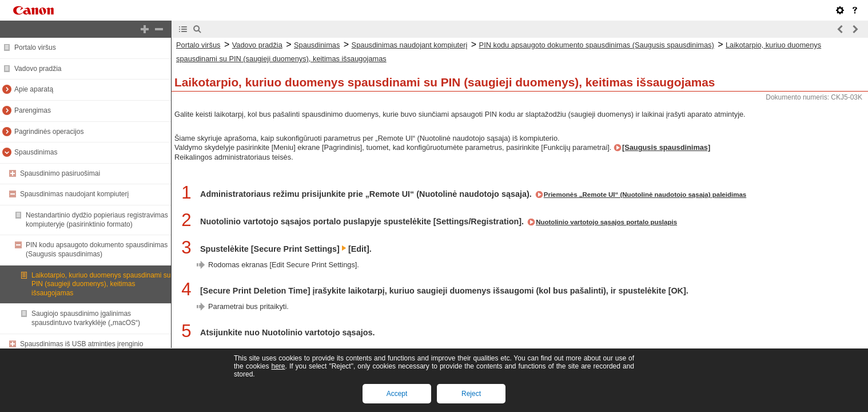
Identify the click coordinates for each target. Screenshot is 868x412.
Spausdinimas (36, 152)
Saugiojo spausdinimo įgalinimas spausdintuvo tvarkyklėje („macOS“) (86, 318)
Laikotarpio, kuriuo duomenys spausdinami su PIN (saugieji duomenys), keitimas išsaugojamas (101, 284)
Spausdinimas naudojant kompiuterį (74, 194)
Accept (397, 394)
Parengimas (33, 110)
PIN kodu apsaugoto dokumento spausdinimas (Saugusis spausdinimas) (97, 249)
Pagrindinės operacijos (49, 132)
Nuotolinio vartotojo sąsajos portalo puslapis (606, 222)
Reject (471, 394)
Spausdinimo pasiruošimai (60, 173)
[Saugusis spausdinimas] (666, 147)
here (278, 366)
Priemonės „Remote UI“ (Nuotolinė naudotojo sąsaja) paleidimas (645, 195)
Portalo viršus (35, 47)
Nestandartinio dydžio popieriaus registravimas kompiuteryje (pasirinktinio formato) (97, 220)
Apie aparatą (34, 89)
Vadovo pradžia (38, 69)
